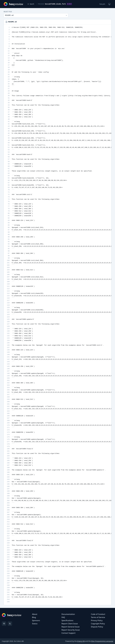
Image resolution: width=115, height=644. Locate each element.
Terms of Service (98, 617)
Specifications (67, 620)
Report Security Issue (71, 630)
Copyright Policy (98, 624)
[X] (10, 624)
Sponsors (36, 620)
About (35, 614)
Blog (34, 617)
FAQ (63, 617)
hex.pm (102, 4)
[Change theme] (109, 4)
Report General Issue (70, 627)
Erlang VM (81, 641)
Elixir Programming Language (102, 641)
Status (35, 624)
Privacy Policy (97, 620)
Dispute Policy (97, 627)
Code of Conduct (98, 614)
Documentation (68, 614)
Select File (8, 12)
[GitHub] (4, 624)
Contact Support (68, 633)
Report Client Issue (70, 624)
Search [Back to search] (31, 4)
